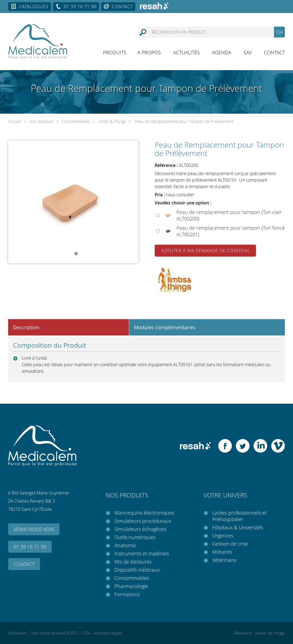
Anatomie (125, 545)
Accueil (14, 121)
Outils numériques (135, 537)
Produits (115, 52)
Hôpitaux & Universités (238, 527)
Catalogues (34, 7)
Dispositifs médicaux (137, 570)
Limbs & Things (112, 121)
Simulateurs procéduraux (143, 521)
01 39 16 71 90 (80, 7)
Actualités (186, 52)
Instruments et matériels (142, 553)
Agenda (222, 52)
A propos (149, 52)
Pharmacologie (131, 586)
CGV (86, 633)
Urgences (223, 536)
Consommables (76, 121)
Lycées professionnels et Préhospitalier (239, 516)
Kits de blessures (133, 562)
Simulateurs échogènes (140, 529)
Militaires (222, 552)
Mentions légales (108, 633)
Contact (122, 7)
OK (279, 32)
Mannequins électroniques (144, 513)
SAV (248, 52)
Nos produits (41, 121)
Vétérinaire (224, 560)
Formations (127, 594)
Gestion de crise (230, 544)
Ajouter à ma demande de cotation (205, 251)
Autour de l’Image (270, 633)
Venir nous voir (34, 529)
